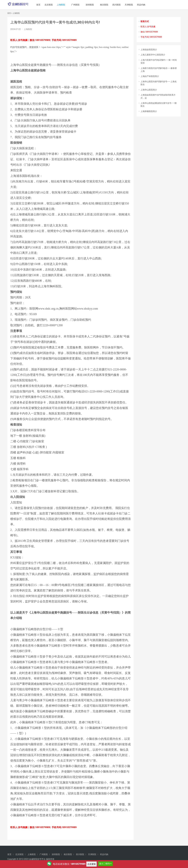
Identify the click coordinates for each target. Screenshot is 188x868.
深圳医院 (94, 5)
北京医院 (52, 5)
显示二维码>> (105, 864)
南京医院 (108, 5)
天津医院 (133, 5)
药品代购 (145, 5)
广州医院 (79, 5)
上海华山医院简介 (149, 90)
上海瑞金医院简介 (149, 50)
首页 (42, 5)
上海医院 (65, 5)
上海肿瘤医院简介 (149, 111)
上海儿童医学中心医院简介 (153, 55)
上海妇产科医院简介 (150, 76)
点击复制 (92, 864)
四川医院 (120, 5)
